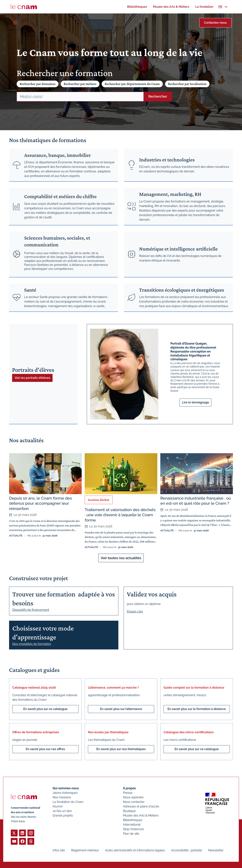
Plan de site (131, 834)
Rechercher (158, 96)
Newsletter (216, 850)
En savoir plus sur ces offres (45, 749)
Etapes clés (135, 611)
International (132, 825)
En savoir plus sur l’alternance (121, 709)
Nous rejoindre (133, 797)
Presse (128, 793)
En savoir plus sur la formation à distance (197, 709)
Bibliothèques (133, 820)
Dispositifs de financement (31, 610)
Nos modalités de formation (32, 644)
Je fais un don (62, 811)
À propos (130, 788)
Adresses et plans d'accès (141, 806)
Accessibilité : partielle (187, 850)
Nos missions (62, 797)
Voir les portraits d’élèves (32, 378)
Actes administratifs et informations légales (135, 850)
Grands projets (63, 815)
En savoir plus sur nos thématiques (121, 749)
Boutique (129, 811)
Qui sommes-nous (66, 788)
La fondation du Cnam (68, 802)
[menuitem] (137, 7)
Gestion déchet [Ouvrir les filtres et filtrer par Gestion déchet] (99, 500)
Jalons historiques (65, 793)
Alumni (57, 806)
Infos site (59, 850)
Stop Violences (134, 829)
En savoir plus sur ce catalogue (45, 709)
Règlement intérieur (85, 850)
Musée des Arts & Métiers (141, 815)
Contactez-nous (215, 23)
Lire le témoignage (196, 402)
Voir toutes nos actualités (121, 558)
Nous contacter (134, 802)
